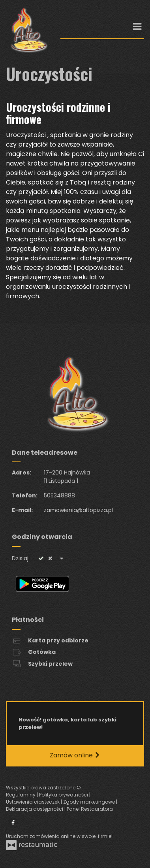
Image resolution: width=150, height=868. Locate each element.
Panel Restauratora (90, 809)
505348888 (59, 495)
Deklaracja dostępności (35, 809)
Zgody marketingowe (90, 802)
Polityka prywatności (64, 795)
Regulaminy (21, 795)
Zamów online (75, 755)
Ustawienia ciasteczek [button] (33, 802)
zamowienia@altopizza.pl (78, 510)
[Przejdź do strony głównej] (27, 30)
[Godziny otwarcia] (62, 558)
